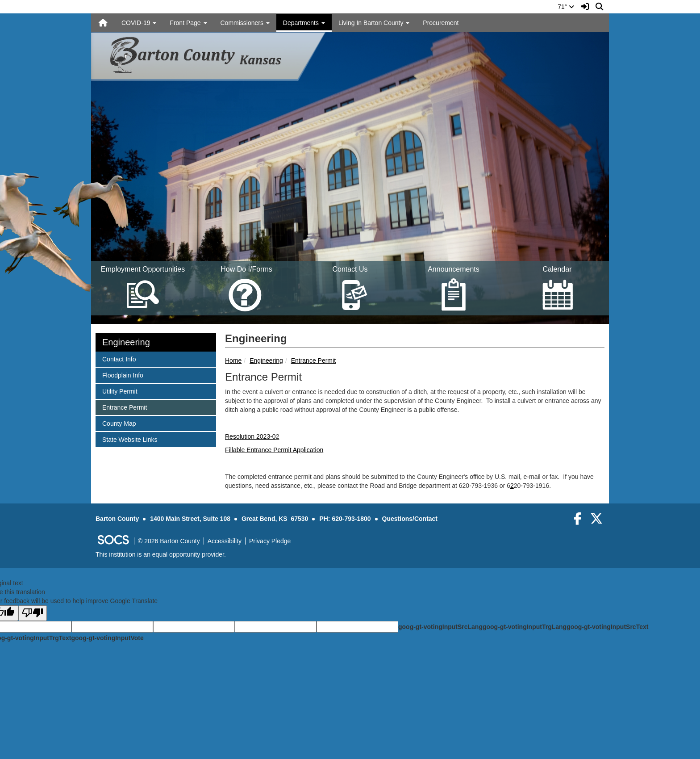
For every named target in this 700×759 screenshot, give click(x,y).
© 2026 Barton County (169, 541)
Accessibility (225, 541)
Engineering (266, 361)
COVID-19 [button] (139, 23)
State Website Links (129, 439)
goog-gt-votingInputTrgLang (525, 627)
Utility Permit (120, 391)
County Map (119, 423)
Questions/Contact (410, 519)
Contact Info (119, 359)
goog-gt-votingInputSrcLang (440, 627)
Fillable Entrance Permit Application (274, 450)
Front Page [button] (188, 23)
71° (566, 7)
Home (233, 361)
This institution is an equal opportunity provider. (161, 554)
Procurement (441, 23)
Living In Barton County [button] (374, 23)
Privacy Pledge (270, 541)
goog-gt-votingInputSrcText (607, 627)
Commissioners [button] (245, 23)
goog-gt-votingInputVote (107, 638)
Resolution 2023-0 (250, 436)
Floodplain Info (123, 375)
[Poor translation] (33, 613)
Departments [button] (304, 23)
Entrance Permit (313, 361)
